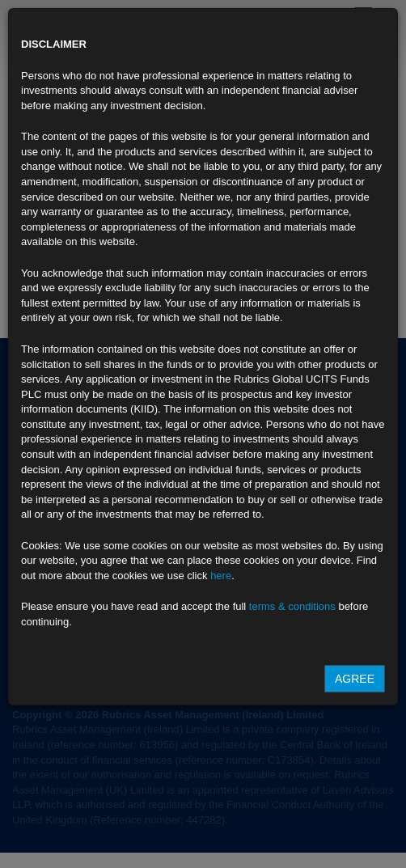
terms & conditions (292, 606)
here (221, 576)
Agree (355, 679)
